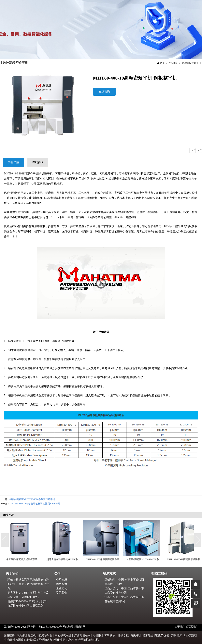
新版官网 (80, 627)
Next (198, 540)
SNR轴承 (110, 635)
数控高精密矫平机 (192, 63)
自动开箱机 (82, 640)
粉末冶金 (148, 635)
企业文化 (62, 588)
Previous (5, 540)
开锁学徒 (123, 635)
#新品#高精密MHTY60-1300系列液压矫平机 (32, 499)
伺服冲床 (60, 640)
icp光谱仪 (190, 635)
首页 (162, 63)
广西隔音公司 (82, 635)
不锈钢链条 (45, 640)
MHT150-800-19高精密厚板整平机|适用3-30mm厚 (35, 504)
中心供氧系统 (63, 635)
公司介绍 (62, 580)
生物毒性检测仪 (14, 640)
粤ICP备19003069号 (50, 627)
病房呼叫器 (45, 635)
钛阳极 (97, 635)
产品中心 (173, 63)
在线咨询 (104, 92)
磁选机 (32, 635)
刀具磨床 (177, 635)
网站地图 (68, 627)
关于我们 (180, 627)
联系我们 (62, 593)
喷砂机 (136, 635)
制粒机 (22, 635)
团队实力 (62, 584)
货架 (70, 640)
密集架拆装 (162, 635)
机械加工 (31, 640)
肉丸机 (94, 640)
